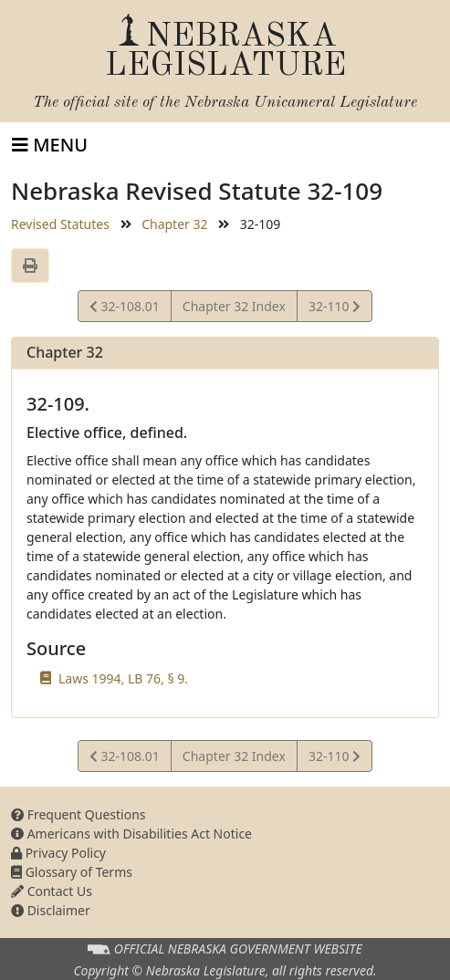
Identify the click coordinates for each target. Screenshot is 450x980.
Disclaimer (51, 910)
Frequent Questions (78, 814)
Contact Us (52, 891)
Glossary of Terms (72, 872)
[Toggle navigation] (50, 145)
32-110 (334, 309)
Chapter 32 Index (234, 306)
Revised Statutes (60, 224)
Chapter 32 (174, 224)
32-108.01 (125, 309)
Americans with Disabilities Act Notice (131, 834)
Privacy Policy (58, 853)
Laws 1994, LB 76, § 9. (123, 678)
